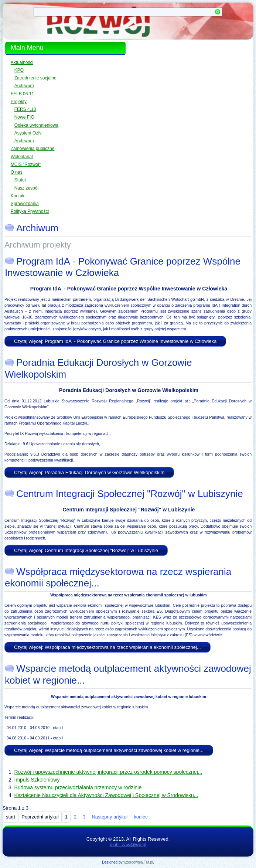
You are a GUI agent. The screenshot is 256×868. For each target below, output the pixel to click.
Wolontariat (22, 157)
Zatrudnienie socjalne (35, 78)
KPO (19, 70)
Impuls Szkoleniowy (37, 780)
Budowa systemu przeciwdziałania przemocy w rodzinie (78, 787)
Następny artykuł (110, 817)
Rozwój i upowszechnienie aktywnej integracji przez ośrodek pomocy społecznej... (108, 772)
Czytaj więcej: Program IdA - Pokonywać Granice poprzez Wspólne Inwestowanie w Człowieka (115, 341)
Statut (20, 180)
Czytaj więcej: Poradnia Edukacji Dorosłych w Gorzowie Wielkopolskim (89, 472)
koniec (141, 817)
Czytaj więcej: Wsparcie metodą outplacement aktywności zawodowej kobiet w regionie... (109, 750)
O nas (17, 172)
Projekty (19, 102)
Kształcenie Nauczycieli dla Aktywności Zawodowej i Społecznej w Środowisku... (106, 795)
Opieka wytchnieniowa (36, 125)
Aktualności (22, 62)
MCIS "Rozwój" (26, 164)
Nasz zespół (26, 188)
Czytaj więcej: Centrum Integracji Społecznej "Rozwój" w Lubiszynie (86, 550)
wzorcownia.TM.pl (138, 862)
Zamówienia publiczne (33, 149)
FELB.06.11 (22, 94)
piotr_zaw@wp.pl (128, 845)
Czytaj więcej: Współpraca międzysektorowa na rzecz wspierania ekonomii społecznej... (107, 647)
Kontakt (18, 196)
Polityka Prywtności (30, 211)
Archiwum (24, 86)
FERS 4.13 (25, 109)
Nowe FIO (24, 117)
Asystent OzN (28, 133)
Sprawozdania (25, 204)
